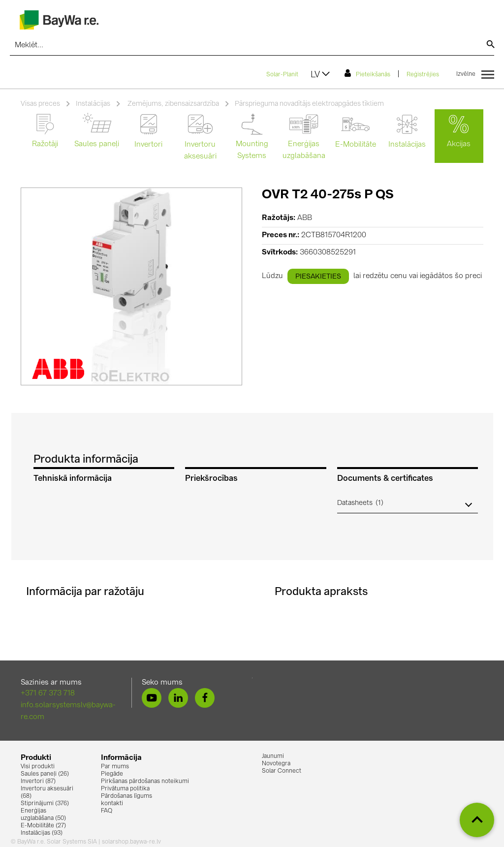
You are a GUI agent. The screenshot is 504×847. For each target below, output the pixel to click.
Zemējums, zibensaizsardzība (173, 104)
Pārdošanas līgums (126, 796)
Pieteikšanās (367, 73)
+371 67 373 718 (48, 694)
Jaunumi (273, 756)
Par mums (115, 767)
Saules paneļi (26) (45, 774)
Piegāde (112, 774)
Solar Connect (282, 771)
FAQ (107, 811)
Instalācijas (93, 104)
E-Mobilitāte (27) (43, 826)
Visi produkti (38, 767)
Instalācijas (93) (42, 833)
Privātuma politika (125, 789)
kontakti (112, 804)
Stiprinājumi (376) (45, 804)
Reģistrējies (423, 75)
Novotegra (276, 764)
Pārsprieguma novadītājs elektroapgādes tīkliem (309, 104)
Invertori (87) (38, 782)
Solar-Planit (282, 75)
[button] (408, 503)
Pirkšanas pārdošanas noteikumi (145, 782)
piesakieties (318, 277)
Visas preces (40, 104)
